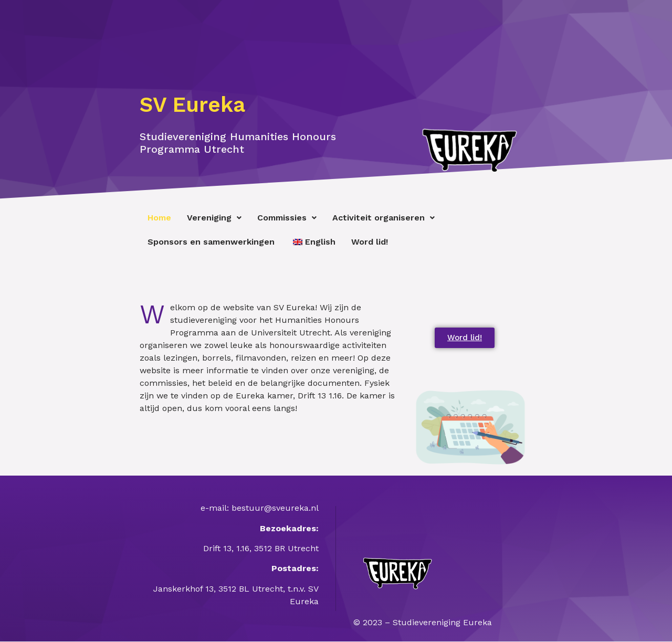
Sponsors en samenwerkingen (211, 242)
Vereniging (214, 218)
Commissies (287, 218)
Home (159, 218)
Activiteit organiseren (384, 218)
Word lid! (370, 242)
